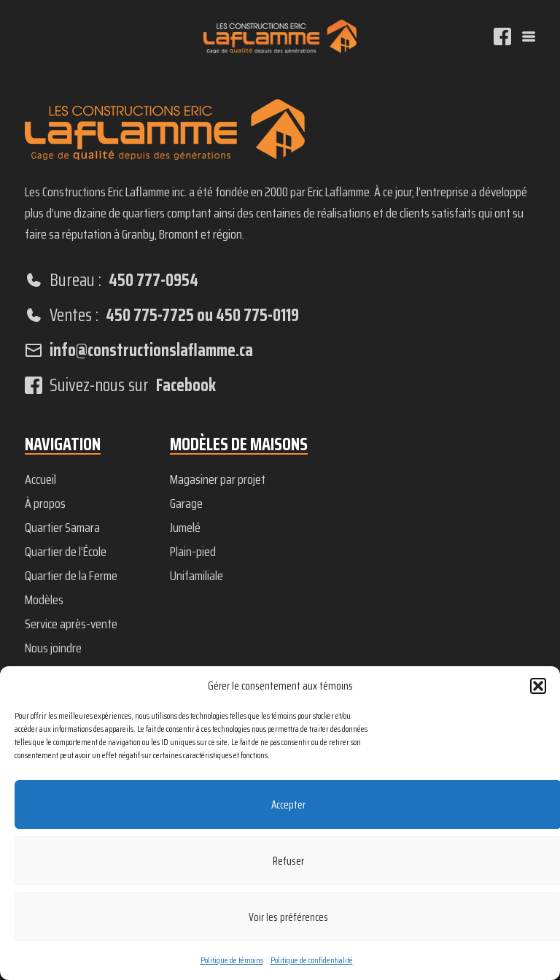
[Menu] (529, 36)
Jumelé (185, 528)
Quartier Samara (62, 528)
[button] (538, 686)
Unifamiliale (197, 576)
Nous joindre (53, 648)
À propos (45, 503)
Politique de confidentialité (312, 960)
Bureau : (112, 280)
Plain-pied (193, 552)
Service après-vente (71, 624)
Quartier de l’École (66, 552)
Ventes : (162, 315)
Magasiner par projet (218, 479)
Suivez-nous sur (120, 385)
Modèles (44, 600)
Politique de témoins (232, 960)
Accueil (40, 479)
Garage (186, 503)
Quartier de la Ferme (71, 576)
